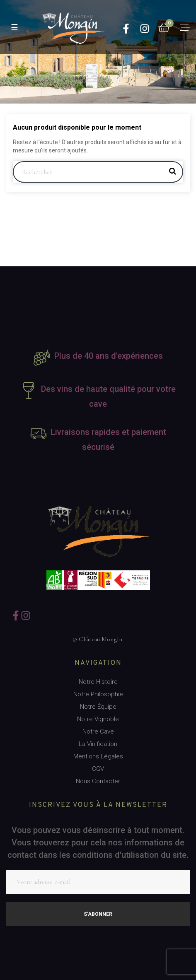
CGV (98, 769)
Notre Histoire (98, 682)
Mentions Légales (98, 756)
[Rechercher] (98, 172)
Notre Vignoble (98, 719)
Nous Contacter (98, 781)
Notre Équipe (98, 707)
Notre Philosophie (98, 694)
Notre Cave (98, 731)
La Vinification (98, 744)
